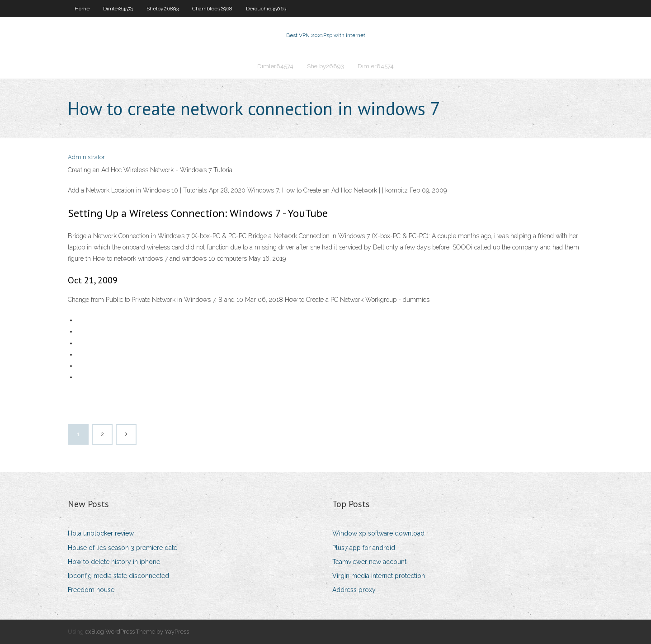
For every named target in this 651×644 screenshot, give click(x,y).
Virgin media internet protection (379, 576)
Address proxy (354, 590)
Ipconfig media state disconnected (118, 576)
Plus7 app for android (364, 548)
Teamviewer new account (369, 562)
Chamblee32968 (212, 9)
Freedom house (91, 590)
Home (82, 9)
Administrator (86, 157)
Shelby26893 (163, 9)
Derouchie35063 (266, 9)
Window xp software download (378, 533)
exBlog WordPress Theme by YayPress (137, 632)
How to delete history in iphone (114, 562)
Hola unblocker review (101, 533)
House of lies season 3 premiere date (123, 548)
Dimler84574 (118, 9)
